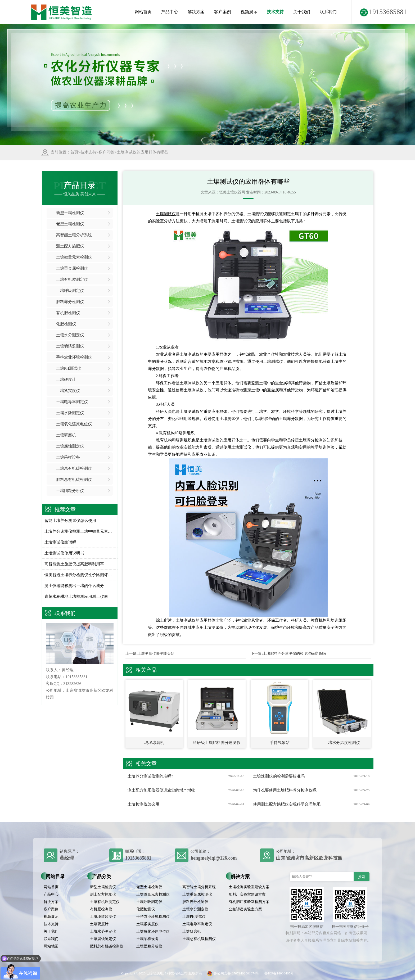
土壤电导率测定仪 (72, 402)
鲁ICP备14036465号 (279, 973)
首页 (74, 152)
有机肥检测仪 (68, 313)
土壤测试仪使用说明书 (64, 553)
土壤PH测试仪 (69, 368)
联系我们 (328, 12)
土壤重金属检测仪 (72, 268)
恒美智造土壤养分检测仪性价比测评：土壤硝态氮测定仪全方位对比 (80, 575)
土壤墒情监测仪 (70, 346)
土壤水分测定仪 (70, 335)
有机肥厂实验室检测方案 (249, 902)
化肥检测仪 (66, 324)
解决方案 (196, 12)
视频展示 (249, 12)
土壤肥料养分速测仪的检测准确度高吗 (294, 654)
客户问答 (106, 152)
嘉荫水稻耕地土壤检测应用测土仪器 (76, 597)
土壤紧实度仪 (68, 391)
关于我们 (302, 12)
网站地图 (51, 946)
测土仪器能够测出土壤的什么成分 (74, 586)
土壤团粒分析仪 (70, 491)
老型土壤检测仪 (70, 224)
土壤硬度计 (66, 380)
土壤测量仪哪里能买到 (156, 654)
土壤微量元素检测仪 (74, 257)
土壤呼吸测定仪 (70, 291)
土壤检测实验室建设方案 (249, 887)
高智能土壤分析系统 (74, 235)
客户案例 (223, 12)
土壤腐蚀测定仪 (70, 446)
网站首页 (143, 12)
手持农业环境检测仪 (74, 357)
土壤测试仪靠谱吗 (60, 542)
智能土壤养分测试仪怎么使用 (70, 521)
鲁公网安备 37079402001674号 (232, 973)
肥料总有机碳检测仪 (74, 480)
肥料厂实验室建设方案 (247, 894)
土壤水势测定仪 (70, 413)
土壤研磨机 (66, 435)
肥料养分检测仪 (70, 302)
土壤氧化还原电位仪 (74, 424)
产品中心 (170, 12)
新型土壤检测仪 (70, 213)
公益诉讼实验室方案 (245, 909)
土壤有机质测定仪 (72, 279)
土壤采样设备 (68, 457)
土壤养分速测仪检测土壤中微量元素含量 (80, 531)
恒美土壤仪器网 (232, 192)
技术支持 (275, 12)
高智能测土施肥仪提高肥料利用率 (74, 564)
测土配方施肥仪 (70, 246)
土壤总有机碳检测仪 (74, 468)
